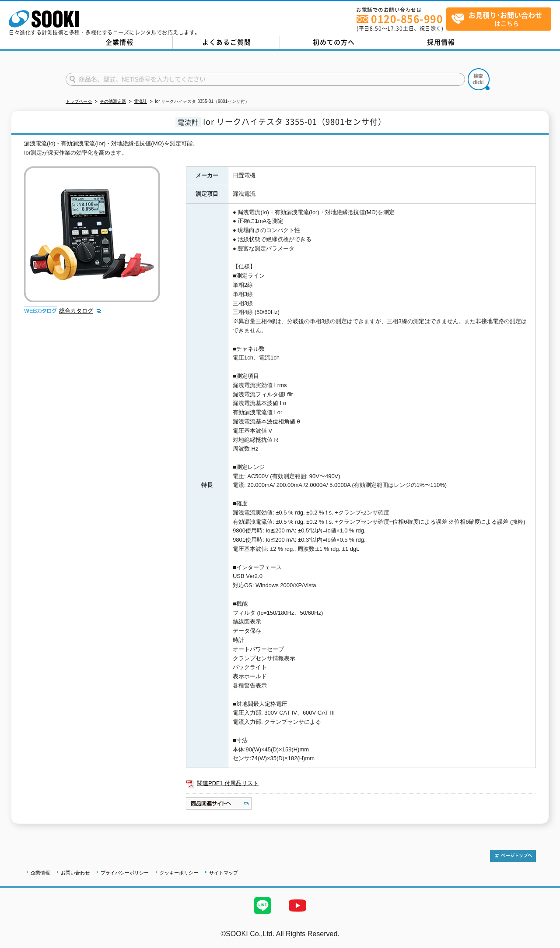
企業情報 (119, 42)
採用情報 (441, 42)
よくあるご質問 (227, 42)
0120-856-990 (407, 19)
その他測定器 (113, 101)
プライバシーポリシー (125, 873)
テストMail (543, 943)
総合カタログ (76, 311)
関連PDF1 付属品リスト (228, 783)
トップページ (79, 101)
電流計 (140, 101)
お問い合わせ (75, 873)
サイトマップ (224, 873)
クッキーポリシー (179, 873)
